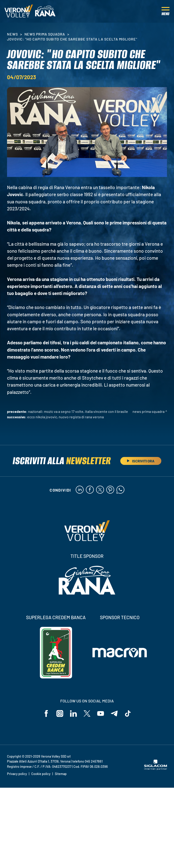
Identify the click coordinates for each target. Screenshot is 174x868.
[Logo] (19, 11)
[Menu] (166, 11)
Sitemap (61, 774)
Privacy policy (17, 774)
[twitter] (100, 490)
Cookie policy (41, 774)
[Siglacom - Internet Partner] (156, 769)
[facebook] (90, 490)
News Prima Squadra (45, 34)
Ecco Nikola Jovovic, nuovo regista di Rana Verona (65, 417)
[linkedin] (80, 490)
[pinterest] (110, 490)
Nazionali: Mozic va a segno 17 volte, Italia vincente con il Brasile (78, 411)
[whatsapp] (120, 490)
